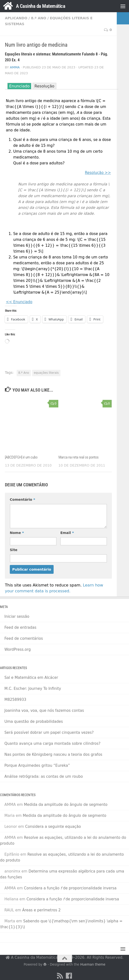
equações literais (46, 373)
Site (14, 550)
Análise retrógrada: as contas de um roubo (44, 777)
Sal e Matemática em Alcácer (31, 678)
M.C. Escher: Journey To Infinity (33, 689)
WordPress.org (18, 650)
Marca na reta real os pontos (79, 457)
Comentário (23, 500)
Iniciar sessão (17, 617)
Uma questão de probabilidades (34, 722)
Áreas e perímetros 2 (41, 910)
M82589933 (15, 700)
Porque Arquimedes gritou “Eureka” (37, 766)
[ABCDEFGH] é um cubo (21, 457)
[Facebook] (69, 976)
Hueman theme (93, 964)
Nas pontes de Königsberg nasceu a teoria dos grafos (53, 755)
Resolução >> (98, 173)
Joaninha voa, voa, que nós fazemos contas (44, 711)
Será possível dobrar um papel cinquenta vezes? (49, 733)
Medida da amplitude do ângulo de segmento (66, 805)
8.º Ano (38, 18)
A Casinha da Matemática (41, 6)
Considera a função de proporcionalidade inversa (70, 888)
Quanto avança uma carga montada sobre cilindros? (52, 744)
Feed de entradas (20, 628)
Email (67, 533)
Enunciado (19, 86)
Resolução (44, 86)
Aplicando (16, 18)
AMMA (15, 67)
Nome (17, 533)
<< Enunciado (19, 302)
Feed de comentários (24, 639)
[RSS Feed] (60, 976)
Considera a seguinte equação (53, 827)
